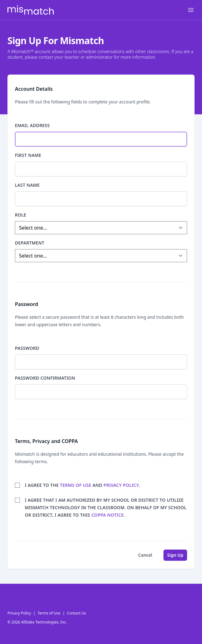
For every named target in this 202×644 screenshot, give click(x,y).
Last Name (27, 185)
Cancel (145, 555)
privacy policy (121, 485)
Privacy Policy (19, 613)
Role (21, 215)
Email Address (32, 125)
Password (27, 348)
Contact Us (77, 613)
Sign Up (175, 555)
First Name (28, 155)
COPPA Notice (108, 515)
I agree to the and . (82, 485)
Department (30, 243)
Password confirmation (45, 378)
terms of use (76, 485)
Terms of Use (49, 613)
